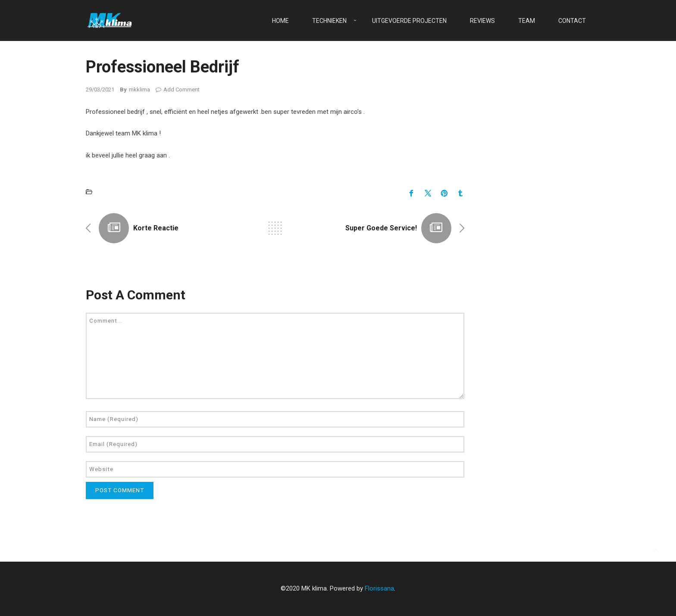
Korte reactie (156, 228)
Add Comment (178, 90)
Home (280, 21)
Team (527, 21)
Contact (572, 21)
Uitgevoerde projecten (409, 21)
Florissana (379, 588)
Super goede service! (381, 228)
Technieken (329, 21)
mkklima (139, 90)
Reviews (482, 21)
